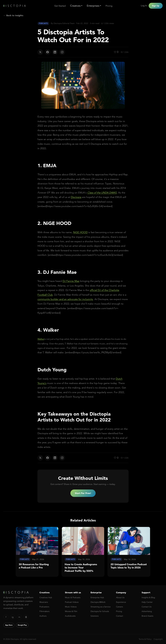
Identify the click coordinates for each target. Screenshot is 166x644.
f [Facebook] (6, 617)
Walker (41, 339)
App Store (9, 625)
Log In (144, 6)
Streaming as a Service (101, 607)
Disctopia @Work (98, 602)
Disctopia (76, 197)
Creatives (75, 6)
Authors (43, 616)
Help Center (147, 602)
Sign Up (156, 6)
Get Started (60, 6)
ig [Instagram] (13, 617)
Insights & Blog (148, 597)
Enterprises (93, 6)
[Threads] (26, 617)
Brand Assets (147, 616)
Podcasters (44, 607)
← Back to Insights (13, 15)
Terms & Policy (145, 639)
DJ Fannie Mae (71, 281)
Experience (121, 602)
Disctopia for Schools (100, 611)
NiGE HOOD (80, 232)
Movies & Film (71, 611)
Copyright (158, 639)
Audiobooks (70, 616)
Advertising (147, 611)
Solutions (95, 616)
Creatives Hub (46, 597)
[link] (37, 552)
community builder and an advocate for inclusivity (65, 299)
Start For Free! (83, 493)
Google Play (22, 625)
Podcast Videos (72, 602)
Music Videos (71, 607)
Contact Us (147, 607)
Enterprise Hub (97, 597)
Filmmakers (44, 611)
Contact (120, 616)
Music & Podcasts (73, 597)
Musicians (44, 602)
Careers (119, 607)
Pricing (109, 6)
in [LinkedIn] (19, 617)
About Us (120, 597)
